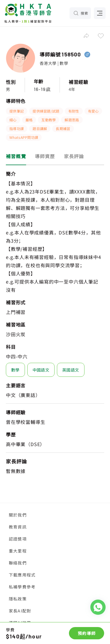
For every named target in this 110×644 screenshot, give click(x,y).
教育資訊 (18, 527)
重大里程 (18, 551)
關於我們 (18, 515)
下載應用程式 (22, 575)
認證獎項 (18, 539)
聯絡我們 (18, 563)
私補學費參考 (22, 587)
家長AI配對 (20, 611)
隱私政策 (18, 599)
